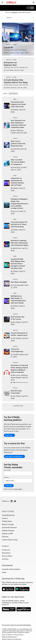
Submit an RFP (7, 534)
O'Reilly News (7, 521)
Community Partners (9, 528)
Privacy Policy (7, 556)
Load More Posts (18, 406)
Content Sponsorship (10, 540)
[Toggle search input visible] (34, 2)
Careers (5, 518)
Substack (14, 12)
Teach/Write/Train (8, 515)
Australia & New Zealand (11, 569)
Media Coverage (8, 524)
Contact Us (6, 550)
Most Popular (13, 93)
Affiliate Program (8, 531)
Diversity (5, 537)
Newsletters (6, 553)
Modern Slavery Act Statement (12, 639)
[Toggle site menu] (2, 2)
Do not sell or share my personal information (16, 625)
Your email (7, 470)
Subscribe (9, 486)
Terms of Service (7, 635)
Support (5, 546)
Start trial (9, 435)
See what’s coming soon (14, 456)
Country (6, 477)
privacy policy (18, 489)
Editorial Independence (9, 637)
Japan (4, 572)
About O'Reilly (8, 511)
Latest (5, 93)
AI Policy (5, 559)
